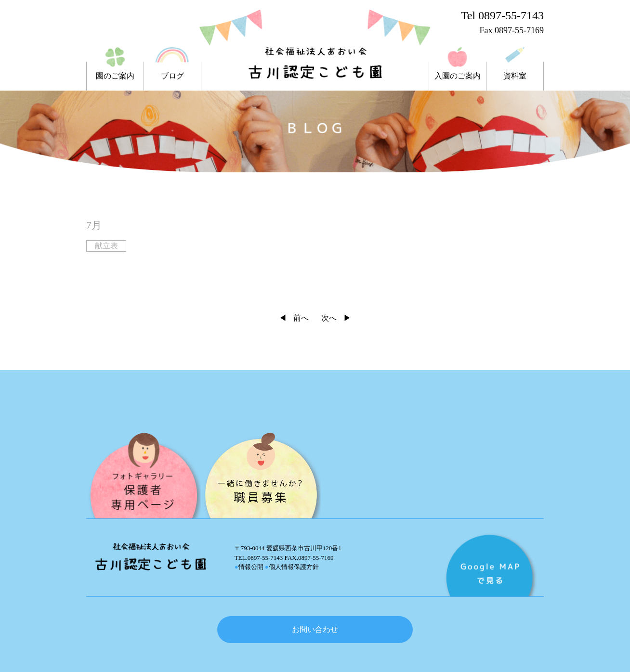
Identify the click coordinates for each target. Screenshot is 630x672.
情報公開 (249, 567)
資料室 (515, 76)
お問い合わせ (315, 629)
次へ (329, 318)
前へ (301, 318)
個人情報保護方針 (292, 567)
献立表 (106, 246)
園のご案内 (115, 76)
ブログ (172, 76)
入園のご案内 (458, 76)
